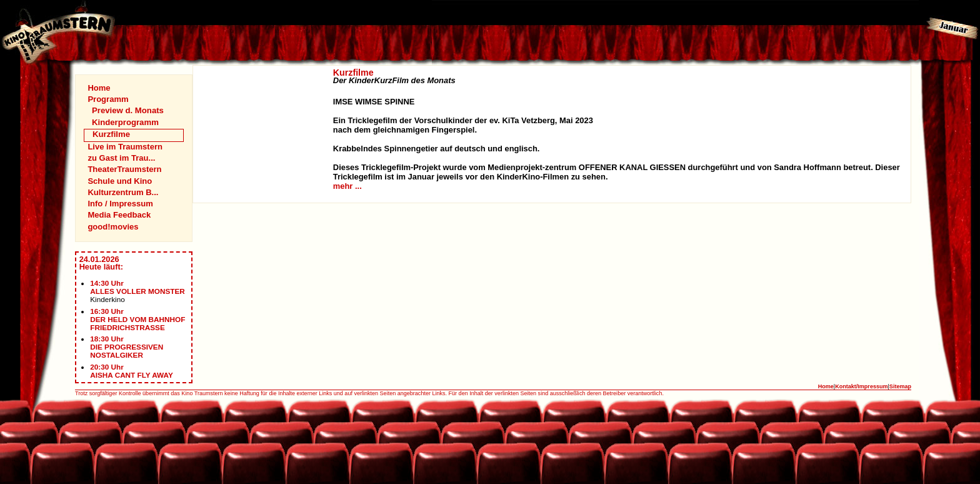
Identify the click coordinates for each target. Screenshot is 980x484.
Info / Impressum (120, 204)
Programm (108, 99)
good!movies (113, 227)
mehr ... (347, 186)
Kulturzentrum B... (123, 192)
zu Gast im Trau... (121, 158)
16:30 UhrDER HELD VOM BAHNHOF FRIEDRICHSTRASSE (137, 319)
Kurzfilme (111, 134)
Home (99, 88)
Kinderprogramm (125, 122)
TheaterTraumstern (124, 169)
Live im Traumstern (125, 147)
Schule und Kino (120, 181)
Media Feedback (119, 215)
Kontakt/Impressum (861, 386)
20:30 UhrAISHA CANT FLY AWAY (132, 371)
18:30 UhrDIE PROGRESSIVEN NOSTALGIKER (127, 347)
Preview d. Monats (128, 110)
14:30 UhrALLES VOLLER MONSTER (137, 287)
